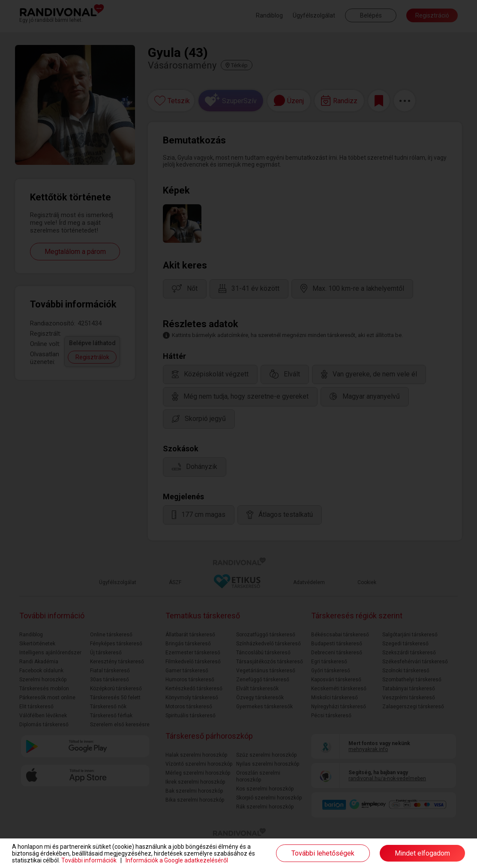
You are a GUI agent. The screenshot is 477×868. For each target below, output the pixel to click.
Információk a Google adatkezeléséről (177, 860)
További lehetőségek (323, 853)
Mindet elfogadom (422, 853)
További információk (89, 860)
